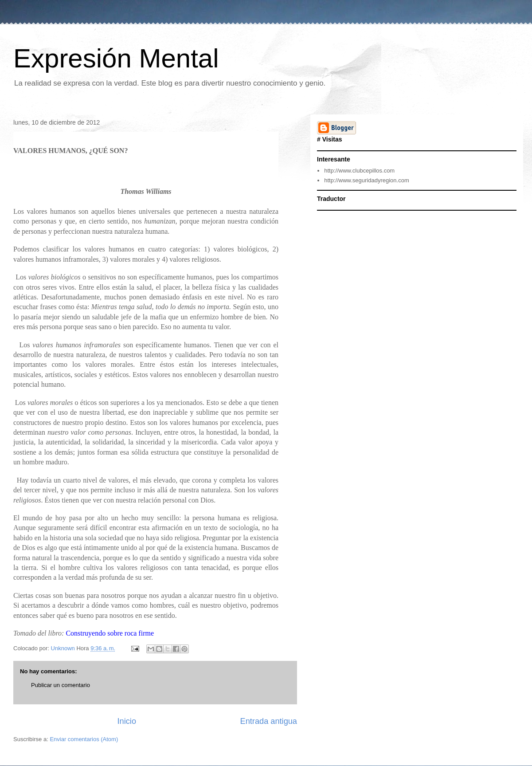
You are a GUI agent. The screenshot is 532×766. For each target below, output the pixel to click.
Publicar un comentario (61, 685)
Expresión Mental (116, 58)
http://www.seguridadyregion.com (366, 180)
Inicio (127, 721)
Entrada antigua (269, 721)
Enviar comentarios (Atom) (84, 739)
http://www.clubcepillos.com (359, 171)
